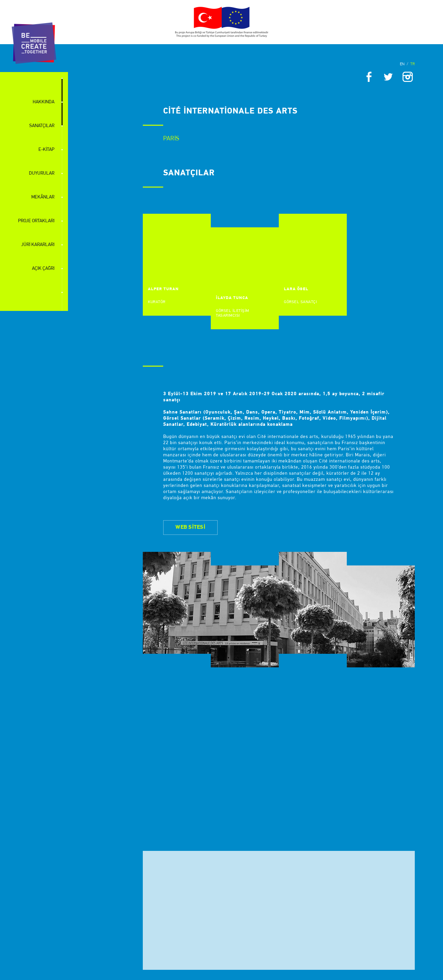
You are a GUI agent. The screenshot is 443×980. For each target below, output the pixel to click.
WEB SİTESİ (190, 527)
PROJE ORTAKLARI (36, 221)
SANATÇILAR (42, 126)
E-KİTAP (46, 150)
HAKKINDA (44, 102)
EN (402, 64)
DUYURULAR (42, 173)
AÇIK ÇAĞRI (43, 269)
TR (413, 64)
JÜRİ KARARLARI (38, 245)
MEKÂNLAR (43, 197)
